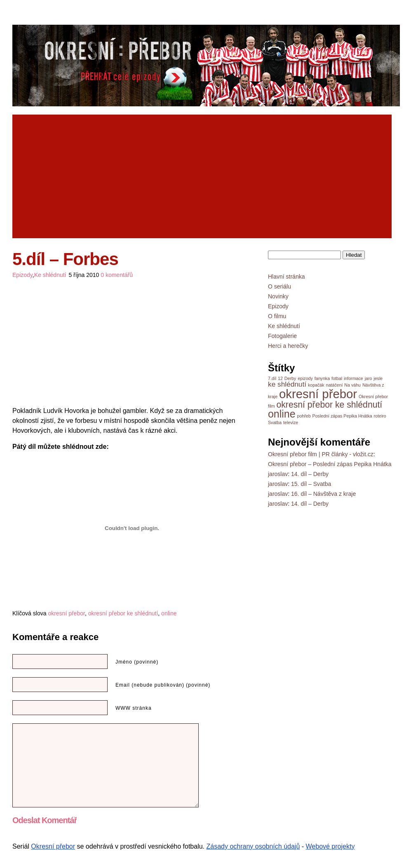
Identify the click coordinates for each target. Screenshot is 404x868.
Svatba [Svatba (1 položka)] (275, 422)
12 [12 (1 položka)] (280, 378)
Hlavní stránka (286, 277)
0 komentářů (117, 275)
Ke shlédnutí (50, 275)
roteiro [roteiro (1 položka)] (380, 416)
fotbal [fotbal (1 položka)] (337, 378)
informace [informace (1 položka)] (353, 378)
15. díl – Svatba (311, 484)
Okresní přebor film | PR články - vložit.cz (321, 454)
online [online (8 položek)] (282, 414)
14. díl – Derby (310, 474)
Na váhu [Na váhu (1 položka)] (352, 385)
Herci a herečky (288, 346)
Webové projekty (330, 846)
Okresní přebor (53, 846)
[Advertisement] (115, 176)
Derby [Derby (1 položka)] (290, 378)
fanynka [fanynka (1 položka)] (322, 378)
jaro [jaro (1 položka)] (369, 378)
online (169, 613)
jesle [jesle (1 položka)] (378, 378)
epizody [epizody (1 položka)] (305, 378)
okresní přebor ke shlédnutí (123, 613)
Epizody (22, 275)
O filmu (277, 316)
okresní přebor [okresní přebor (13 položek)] (318, 394)
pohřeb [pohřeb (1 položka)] (304, 416)
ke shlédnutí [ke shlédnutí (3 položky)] (287, 384)
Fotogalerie (282, 336)
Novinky (278, 296)
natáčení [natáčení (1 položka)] (335, 385)
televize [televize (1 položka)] (291, 422)
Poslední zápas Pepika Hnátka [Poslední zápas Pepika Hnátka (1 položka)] (342, 416)
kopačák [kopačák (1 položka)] (316, 385)
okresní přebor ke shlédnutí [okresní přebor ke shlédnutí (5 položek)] (329, 405)
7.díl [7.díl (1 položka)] (272, 378)
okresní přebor (66, 613)
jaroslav (278, 474)
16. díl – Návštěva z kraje (323, 494)
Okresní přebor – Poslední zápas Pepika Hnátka (330, 464)
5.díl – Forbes (65, 259)
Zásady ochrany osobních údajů (253, 846)
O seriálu (280, 286)
